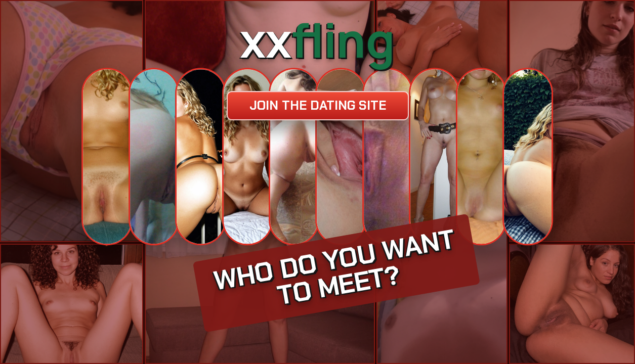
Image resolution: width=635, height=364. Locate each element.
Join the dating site (318, 105)
